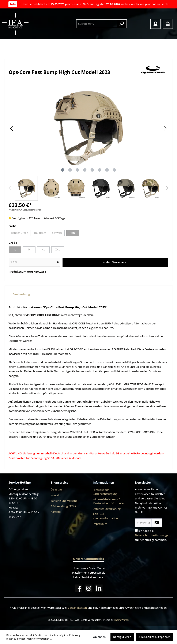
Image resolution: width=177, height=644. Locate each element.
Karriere (56, 512)
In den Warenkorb (115, 262)
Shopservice (59, 482)
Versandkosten (77, 608)
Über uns (57, 490)
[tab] (21, 295)
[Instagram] (89, 588)
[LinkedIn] (99, 588)
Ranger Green (20, 233)
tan (73, 233)
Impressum (100, 524)
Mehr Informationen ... (39, 639)
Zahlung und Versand (64, 501)
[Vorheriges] (12, 128)
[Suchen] (122, 24)
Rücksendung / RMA (63, 506)
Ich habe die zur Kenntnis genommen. (152, 535)
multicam (40, 233)
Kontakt (56, 495)
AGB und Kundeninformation (105, 516)
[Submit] (157, 523)
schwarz (57, 233)
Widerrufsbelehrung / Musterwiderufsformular (108, 501)
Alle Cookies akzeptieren (155, 637)
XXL (58, 250)
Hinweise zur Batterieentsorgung (105, 492)
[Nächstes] (165, 128)
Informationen (103, 482)
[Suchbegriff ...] (97, 24)
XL (43, 250)
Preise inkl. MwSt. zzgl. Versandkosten (25, 210)
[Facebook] (78, 588)
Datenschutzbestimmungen (152, 535)
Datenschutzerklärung (107, 509)
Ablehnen (99, 637)
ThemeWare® (122, 620)
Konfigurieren (122, 637)
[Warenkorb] (168, 24)
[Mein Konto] (155, 24)
